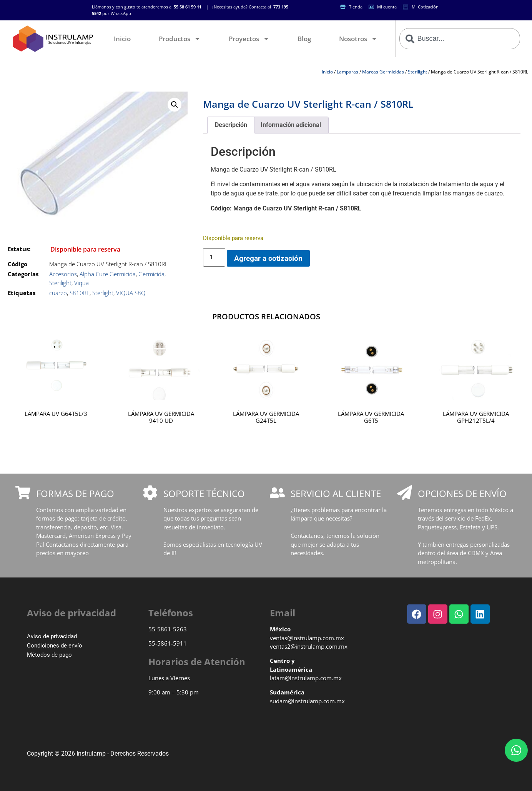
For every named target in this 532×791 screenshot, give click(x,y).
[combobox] (460, 39)
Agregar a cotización (268, 258)
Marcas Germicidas (383, 72)
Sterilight (417, 72)
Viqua (81, 283)
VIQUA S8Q (131, 293)
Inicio (122, 39)
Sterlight (103, 293)
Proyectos (249, 39)
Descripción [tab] (231, 125)
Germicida (151, 274)
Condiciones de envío (55, 646)
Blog (304, 39)
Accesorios (63, 274)
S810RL (80, 293)
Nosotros (358, 39)
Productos (180, 39)
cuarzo (58, 293)
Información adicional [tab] (291, 125)
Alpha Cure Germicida (108, 274)
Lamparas (347, 72)
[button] (175, 105)
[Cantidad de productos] (214, 257)
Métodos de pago (49, 655)
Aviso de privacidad (52, 636)
